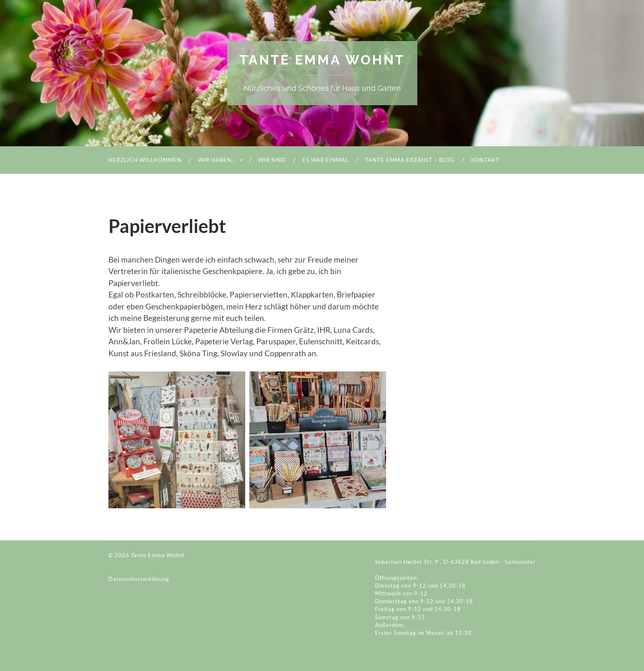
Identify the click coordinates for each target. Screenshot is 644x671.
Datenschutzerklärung (139, 579)
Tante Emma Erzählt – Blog (410, 160)
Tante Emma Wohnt (322, 60)
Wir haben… (217, 160)
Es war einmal (325, 160)
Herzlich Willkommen (145, 160)
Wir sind (272, 160)
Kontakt (485, 160)
